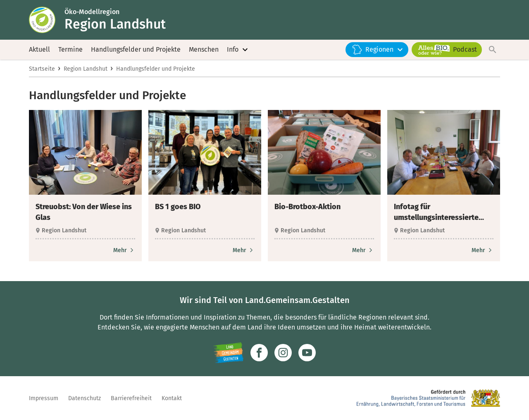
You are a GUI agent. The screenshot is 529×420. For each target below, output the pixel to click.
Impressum (44, 398)
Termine (70, 49)
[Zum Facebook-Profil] (259, 353)
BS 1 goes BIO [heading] (178, 207)
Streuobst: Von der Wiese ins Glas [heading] (84, 212)
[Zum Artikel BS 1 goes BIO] (244, 250)
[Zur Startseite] (47, 20)
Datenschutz (85, 398)
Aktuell (39, 49)
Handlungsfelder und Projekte (136, 49)
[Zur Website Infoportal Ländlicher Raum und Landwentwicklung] (228, 353)
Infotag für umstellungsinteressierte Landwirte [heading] (436, 212)
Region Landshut (86, 69)
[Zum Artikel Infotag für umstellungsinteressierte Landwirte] (483, 250)
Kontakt (172, 398)
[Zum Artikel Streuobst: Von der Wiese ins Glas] (124, 250)
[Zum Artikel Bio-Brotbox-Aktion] (363, 250)
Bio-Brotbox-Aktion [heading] (307, 207)
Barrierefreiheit (131, 398)
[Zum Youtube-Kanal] (307, 353)
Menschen (204, 49)
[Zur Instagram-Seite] (283, 353)
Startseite (42, 69)
